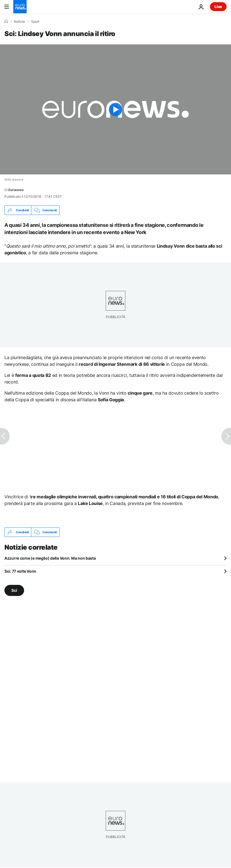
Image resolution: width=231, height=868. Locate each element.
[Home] (6, 21)
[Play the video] (115, 109)
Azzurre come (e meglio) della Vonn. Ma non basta (50, 558)
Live (218, 7)
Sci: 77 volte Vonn (20, 571)
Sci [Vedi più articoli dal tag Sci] (14, 590)
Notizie (19, 22)
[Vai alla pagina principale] (20, 7)
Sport (35, 22)
